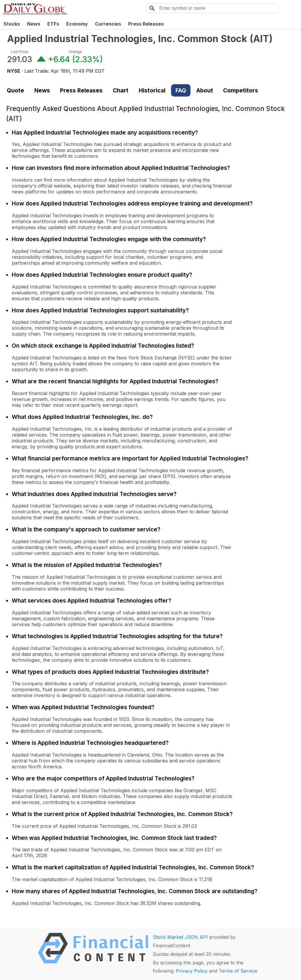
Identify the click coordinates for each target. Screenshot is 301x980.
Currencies (108, 24)
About (205, 90)
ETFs (53, 24)
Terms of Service (238, 971)
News (34, 24)
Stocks (12, 24)
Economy (77, 24)
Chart (121, 90)
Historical (152, 90)
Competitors (241, 90)
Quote (15, 90)
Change (75, 52)
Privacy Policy (192, 971)
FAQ (181, 90)
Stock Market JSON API (180, 937)
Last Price (20, 52)
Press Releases (146, 24)
